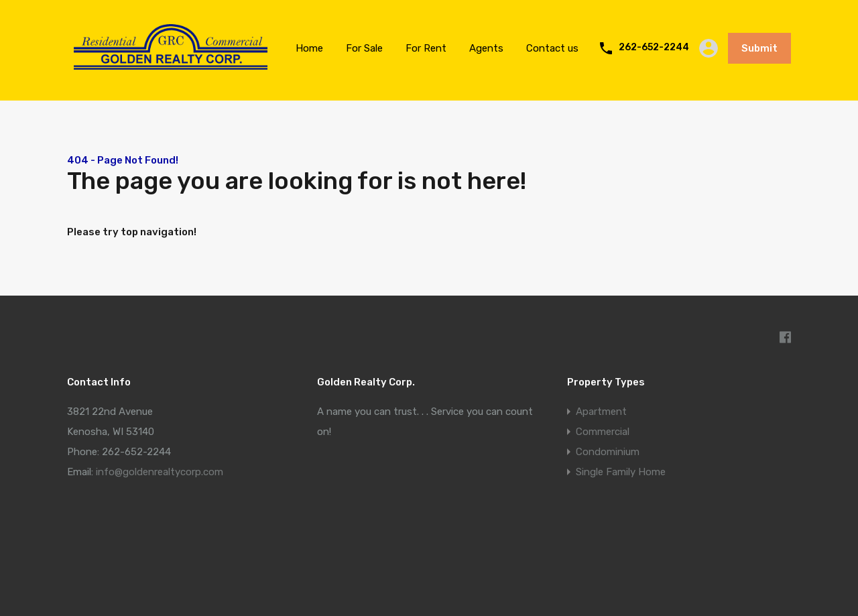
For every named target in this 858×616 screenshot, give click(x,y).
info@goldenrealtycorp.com (160, 472)
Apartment (601, 412)
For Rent (426, 48)
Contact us (552, 48)
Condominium (608, 452)
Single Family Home (621, 472)
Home (309, 48)
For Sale (364, 48)
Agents (486, 48)
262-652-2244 (654, 48)
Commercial (603, 432)
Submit (759, 48)
